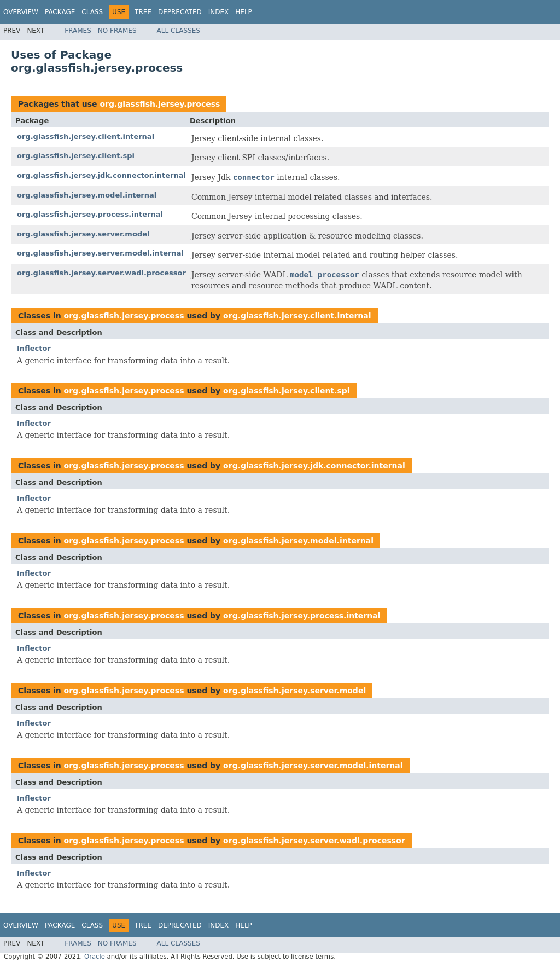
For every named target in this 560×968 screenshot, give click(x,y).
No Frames (117, 31)
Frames (78, 31)
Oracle (95, 957)
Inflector (34, 348)
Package (60, 12)
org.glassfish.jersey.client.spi (76, 156)
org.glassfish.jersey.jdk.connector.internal (101, 175)
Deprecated (180, 12)
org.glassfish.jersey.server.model (83, 234)
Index (219, 12)
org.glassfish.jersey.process (160, 104)
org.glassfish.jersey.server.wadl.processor (101, 273)
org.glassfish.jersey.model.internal (87, 195)
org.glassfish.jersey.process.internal (90, 214)
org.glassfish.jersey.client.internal (86, 137)
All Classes (179, 31)
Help (244, 12)
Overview (21, 12)
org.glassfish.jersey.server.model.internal (100, 253)
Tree (143, 12)
